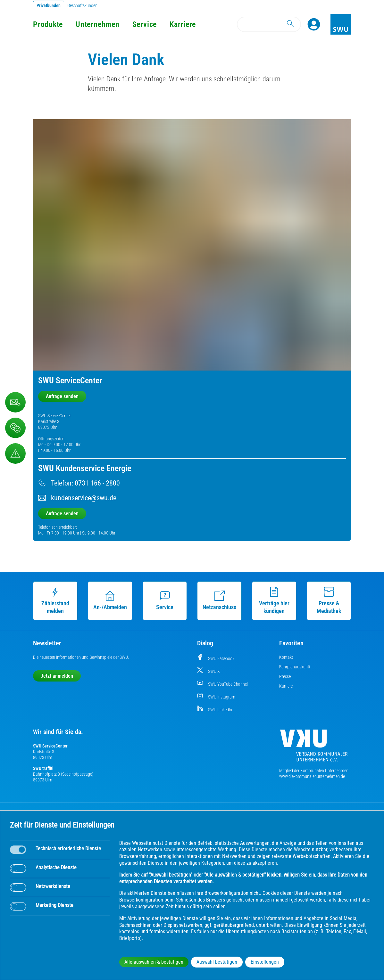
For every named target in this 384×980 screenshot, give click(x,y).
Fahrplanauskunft (295, 667)
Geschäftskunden (82, 5)
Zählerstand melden (55, 600)
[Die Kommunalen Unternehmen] (314, 748)
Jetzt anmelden (57, 676)
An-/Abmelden (110, 600)
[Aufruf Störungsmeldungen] (15, 453)
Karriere (183, 24)
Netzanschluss (219, 600)
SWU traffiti (43, 768)
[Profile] (314, 24)
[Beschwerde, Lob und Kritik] (15, 402)
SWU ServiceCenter (50, 746)
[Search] (269, 24)
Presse (285, 676)
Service (145, 24)
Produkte (48, 24)
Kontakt (286, 657)
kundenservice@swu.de (84, 498)
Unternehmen (97, 24)
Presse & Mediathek (329, 600)
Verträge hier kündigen (274, 600)
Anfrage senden (62, 396)
